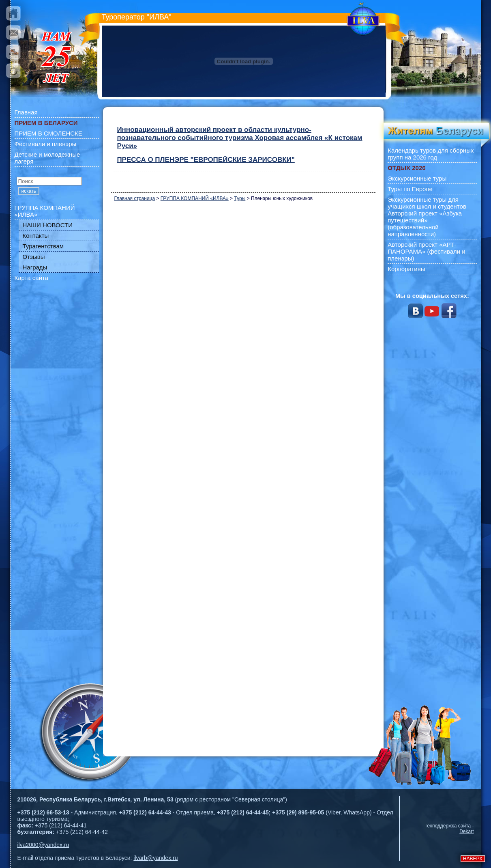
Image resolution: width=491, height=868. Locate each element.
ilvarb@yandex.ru (155, 858)
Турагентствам (43, 246)
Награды (35, 267)
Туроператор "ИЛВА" (137, 17)
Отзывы (34, 257)
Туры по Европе (410, 189)
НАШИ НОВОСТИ (48, 225)
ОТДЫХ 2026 (406, 168)
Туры (240, 198)
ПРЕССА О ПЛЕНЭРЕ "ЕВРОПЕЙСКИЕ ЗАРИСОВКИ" (206, 160)
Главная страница (134, 198)
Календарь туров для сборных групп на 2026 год (431, 154)
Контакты (36, 236)
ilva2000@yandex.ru (43, 845)
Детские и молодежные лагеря (47, 158)
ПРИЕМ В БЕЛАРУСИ (46, 123)
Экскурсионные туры (417, 178)
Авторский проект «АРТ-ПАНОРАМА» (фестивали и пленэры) (427, 251)
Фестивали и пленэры (46, 144)
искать (29, 191)
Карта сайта (32, 278)
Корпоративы (406, 269)
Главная (26, 112)
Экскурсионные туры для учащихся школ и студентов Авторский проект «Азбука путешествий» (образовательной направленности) (427, 217)
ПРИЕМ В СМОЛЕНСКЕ (48, 133)
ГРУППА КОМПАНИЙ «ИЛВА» (45, 211)
